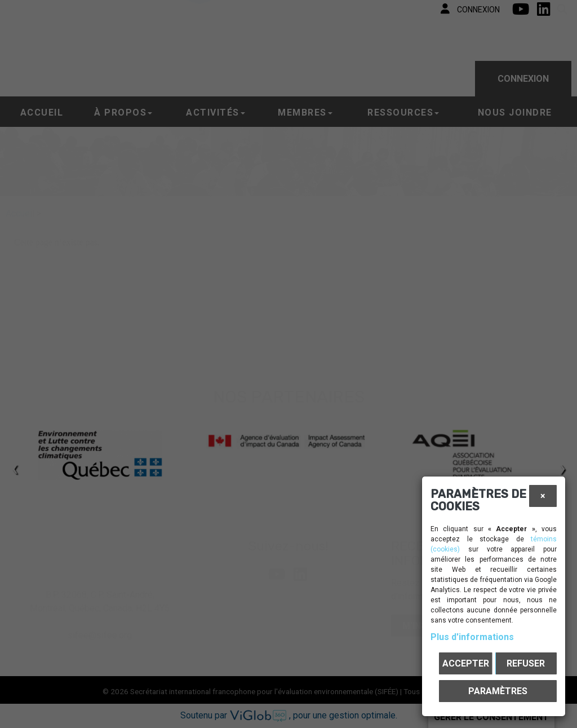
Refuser (526, 663)
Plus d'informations (472, 637)
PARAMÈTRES (498, 691)
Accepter (466, 663)
